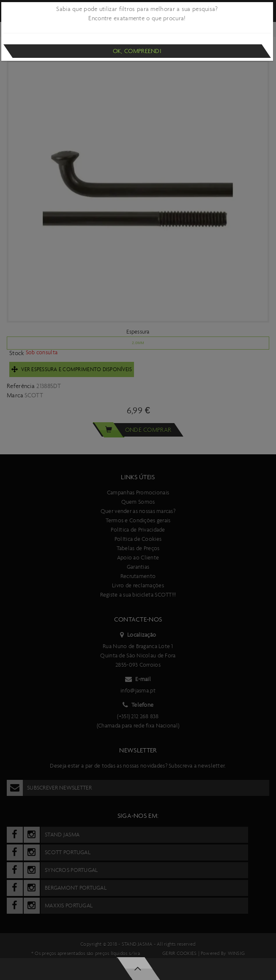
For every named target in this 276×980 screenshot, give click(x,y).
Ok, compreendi (137, 51)
